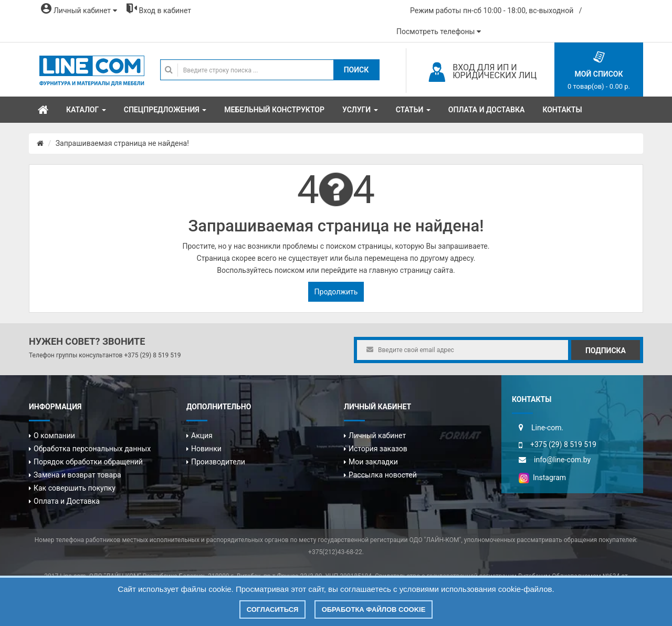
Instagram (542, 478)
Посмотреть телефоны (439, 31)
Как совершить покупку (75, 488)
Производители (218, 462)
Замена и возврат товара (77, 475)
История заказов (378, 449)
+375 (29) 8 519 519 (152, 355)
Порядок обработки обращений (88, 462)
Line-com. (547, 428)
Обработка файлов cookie (374, 609)
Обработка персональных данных (92, 449)
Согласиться (273, 609)
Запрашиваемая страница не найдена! (122, 143)
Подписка (606, 351)
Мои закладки (373, 462)
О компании (54, 436)
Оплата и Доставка (67, 501)
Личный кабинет (377, 436)
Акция (202, 436)
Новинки (206, 449)
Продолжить (336, 292)
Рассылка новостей (383, 475)
